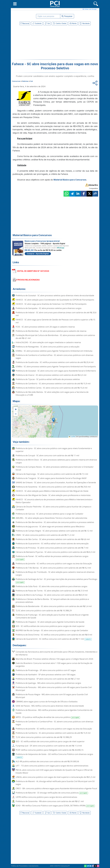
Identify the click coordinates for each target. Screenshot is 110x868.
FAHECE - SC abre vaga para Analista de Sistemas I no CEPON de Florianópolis (51, 304)
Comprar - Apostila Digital (38, 254)
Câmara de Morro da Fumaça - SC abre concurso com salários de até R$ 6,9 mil (52, 595)
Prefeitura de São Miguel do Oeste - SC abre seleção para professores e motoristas (53, 495)
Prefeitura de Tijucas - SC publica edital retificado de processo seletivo (48, 379)
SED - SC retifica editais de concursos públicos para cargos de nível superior (50, 626)
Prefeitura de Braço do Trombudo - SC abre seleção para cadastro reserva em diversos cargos (55, 573)
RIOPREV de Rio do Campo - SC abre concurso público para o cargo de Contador (52, 630)
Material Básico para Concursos (70, 180)
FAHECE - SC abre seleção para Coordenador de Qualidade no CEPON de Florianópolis (55, 300)
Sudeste (37, 23)
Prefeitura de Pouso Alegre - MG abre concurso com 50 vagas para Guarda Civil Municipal (52, 696)
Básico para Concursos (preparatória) (42, 241)
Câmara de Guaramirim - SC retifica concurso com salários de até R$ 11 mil (54, 639)
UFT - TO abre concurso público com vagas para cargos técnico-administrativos (52, 766)
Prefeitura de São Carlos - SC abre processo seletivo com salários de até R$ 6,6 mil (53, 539)
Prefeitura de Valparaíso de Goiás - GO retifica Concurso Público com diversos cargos (54, 756)
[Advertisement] (36, 43)
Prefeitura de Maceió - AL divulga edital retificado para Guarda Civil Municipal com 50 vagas (55, 783)
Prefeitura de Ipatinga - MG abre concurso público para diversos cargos (48, 683)
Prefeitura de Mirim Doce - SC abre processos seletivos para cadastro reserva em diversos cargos (56, 461)
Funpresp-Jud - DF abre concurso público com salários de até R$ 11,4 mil (49, 746)
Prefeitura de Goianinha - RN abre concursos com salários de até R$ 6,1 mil (50, 801)
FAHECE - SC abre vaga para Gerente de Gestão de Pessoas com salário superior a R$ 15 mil (55, 321)
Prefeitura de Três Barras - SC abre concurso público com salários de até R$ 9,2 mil (53, 568)
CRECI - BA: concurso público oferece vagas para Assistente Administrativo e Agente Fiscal (56, 788)
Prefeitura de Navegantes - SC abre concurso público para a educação (48, 347)
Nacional (25, 23)
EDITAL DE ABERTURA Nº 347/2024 (33, 271)
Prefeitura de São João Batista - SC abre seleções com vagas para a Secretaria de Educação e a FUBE (52, 393)
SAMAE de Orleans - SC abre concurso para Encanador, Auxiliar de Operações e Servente (56, 482)
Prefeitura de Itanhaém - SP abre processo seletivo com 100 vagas (46, 675)
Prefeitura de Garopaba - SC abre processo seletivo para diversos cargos (49, 308)
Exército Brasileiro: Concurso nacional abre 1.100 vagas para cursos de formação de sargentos (54, 665)
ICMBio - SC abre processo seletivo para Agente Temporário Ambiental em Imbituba (54, 351)
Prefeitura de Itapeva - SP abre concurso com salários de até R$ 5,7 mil (48, 679)
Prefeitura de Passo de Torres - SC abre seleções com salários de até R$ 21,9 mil (52, 591)
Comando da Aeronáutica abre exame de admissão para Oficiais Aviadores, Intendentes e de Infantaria (56, 653)
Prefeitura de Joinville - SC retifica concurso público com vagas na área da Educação (54, 563)
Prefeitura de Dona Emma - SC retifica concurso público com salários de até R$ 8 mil (54, 635)
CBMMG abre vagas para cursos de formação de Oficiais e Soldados (47, 702)
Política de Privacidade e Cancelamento (25, 866)
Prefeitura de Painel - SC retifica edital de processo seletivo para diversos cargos (52, 558)
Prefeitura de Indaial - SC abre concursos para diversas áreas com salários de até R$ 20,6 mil (56, 314)
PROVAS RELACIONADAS (28, 280)
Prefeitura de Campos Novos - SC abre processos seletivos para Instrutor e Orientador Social (55, 468)
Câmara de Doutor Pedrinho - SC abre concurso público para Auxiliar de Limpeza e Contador (53, 508)
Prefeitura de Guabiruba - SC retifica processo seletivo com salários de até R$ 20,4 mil (55, 362)
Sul (47, 23)
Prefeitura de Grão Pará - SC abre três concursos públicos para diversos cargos (51, 586)
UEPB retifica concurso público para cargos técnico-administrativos (46, 797)
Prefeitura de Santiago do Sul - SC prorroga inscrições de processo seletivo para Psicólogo (56, 581)
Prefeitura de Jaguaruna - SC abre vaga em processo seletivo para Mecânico (50, 526)
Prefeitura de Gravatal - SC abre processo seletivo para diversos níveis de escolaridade (55, 295)
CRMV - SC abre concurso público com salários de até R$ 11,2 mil (45, 535)
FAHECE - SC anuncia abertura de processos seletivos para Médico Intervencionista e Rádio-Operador (54, 501)
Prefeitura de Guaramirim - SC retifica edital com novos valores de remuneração (52, 543)
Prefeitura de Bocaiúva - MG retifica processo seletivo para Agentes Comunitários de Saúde (54, 711)
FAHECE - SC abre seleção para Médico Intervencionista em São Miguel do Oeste (52, 491)
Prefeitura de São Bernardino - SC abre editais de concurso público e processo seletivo (55, 522)
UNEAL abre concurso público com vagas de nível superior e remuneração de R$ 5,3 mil (56, 777)
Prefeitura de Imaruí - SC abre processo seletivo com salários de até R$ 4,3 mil (51, 375)
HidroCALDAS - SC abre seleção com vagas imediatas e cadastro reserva (48, 342)
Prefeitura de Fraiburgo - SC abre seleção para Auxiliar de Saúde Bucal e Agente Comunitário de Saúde (52, 616)
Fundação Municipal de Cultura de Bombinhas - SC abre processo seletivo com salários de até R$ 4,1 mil (55, 337)
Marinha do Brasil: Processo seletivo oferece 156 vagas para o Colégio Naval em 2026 (54, 659)
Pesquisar (67, 16)
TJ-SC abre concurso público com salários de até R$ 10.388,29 (44, 610)
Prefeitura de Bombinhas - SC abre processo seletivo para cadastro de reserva (51, 331)
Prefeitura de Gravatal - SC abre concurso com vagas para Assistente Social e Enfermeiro (56, 371)
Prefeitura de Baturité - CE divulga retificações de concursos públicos (52, 793)
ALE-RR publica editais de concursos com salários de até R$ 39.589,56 (47, 761)
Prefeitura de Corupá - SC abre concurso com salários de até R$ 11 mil (47, 455)
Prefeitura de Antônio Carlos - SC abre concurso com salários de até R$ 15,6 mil (52, 388)
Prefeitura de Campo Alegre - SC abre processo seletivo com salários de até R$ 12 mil (54, 531)
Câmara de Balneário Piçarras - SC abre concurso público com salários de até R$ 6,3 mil (55, 552)
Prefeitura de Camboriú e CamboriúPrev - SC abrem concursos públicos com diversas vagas (54, 357)
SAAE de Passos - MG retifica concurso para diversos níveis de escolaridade (50, 706)
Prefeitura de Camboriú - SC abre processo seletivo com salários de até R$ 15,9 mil (53, 383)
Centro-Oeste (59, 23)
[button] (15, 4)
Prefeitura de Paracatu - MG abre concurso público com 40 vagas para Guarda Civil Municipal (54, 689)
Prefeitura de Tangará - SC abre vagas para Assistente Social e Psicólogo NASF (51, 478)
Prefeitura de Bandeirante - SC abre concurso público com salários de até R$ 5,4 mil (54, 606)
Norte (73, 23)
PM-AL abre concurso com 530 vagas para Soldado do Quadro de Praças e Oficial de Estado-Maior (54, 771)
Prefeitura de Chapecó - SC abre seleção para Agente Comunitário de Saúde (50, 622)
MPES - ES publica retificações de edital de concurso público (48, 717)
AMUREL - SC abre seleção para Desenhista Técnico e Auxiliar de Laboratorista (51, 518)
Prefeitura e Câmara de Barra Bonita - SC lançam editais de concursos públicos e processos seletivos (52, 601)
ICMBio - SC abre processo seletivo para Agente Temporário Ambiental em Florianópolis (56, 366)
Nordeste (85, 23)
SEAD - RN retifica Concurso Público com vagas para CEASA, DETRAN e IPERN (55, 806)
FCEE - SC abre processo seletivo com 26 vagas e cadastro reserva (45, 327)
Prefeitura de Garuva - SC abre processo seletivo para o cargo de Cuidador (49, 514)
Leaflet (72, 437)
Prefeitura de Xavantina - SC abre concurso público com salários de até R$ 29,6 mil (53, 487)
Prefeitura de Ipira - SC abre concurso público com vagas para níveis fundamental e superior (54, 450)
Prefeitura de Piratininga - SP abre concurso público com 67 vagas (46, 670)
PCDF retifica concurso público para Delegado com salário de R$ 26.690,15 (50, 750)
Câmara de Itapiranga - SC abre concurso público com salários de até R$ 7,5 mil (52, 474)
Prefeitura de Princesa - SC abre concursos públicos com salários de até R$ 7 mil (52, 548)
